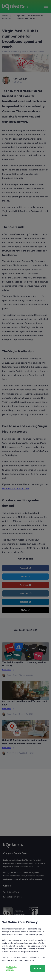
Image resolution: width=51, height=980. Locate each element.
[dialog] (26, 490)
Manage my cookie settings (11, 969)
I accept (38, 968)
